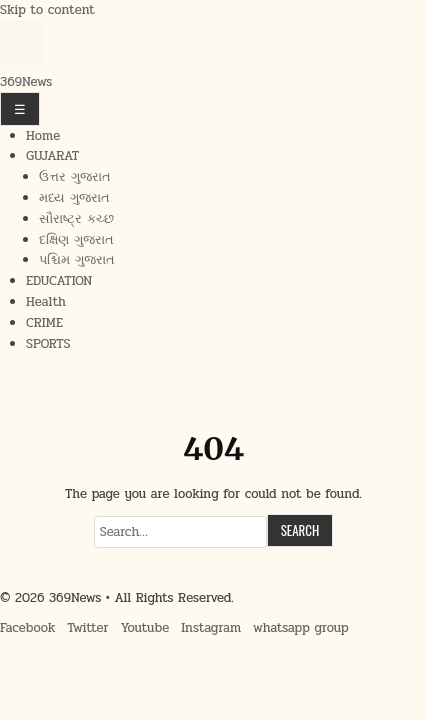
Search (300, 530)
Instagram (211, 628)
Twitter (87, 628)
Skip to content (47, 10)
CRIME (44, 323)
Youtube (145, 628)
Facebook (27, 628)
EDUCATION (59, 281)
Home (43, 136)
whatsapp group (301, 628)
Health (46, 302)
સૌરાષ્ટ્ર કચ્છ (76, 219)
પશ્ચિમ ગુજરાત (77, 260)
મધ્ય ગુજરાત (74, 198)
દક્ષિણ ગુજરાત (76, 240)
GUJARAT (52, 156)
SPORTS (48, 344)
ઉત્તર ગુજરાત (75, 177)
